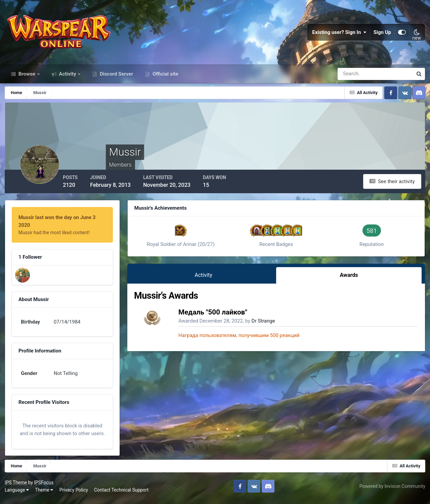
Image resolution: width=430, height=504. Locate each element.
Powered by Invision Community (392, 490)
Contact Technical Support (122, 494)
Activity (68, 77)
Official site (165, 77)
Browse (27, 77)
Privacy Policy (74, 494)
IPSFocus (44, 487)
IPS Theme (16, 487)
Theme (44, 494)
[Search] (352, 77)
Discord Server (116, 77)
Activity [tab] (206, 278)
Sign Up (382, 34)
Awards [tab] (349, 278)
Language (17, 494)
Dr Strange (266, 324)
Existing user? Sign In (339, 34)
